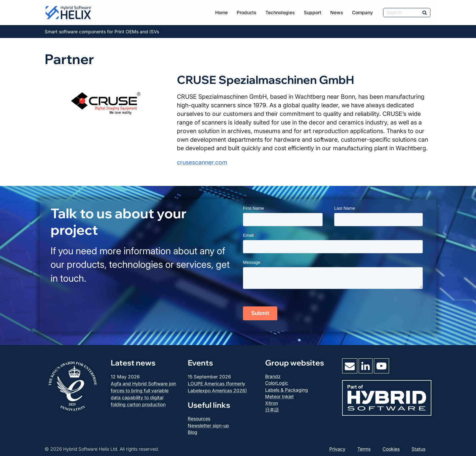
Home (221, 12)
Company (362, 12)
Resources (199, 419)
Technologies (280, 12)
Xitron (272, 403)
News (337, 12)
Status (418, 449)
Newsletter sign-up (208, 425)
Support (313, 12)
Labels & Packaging (287, 390)
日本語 (272, 410)
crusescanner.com (202, 162)
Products (247, 12)
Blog (193, 432)
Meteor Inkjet (279, 396)
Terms (364, 449)
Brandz (273, 376)
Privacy (337, 449)
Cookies (391, 449)
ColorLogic (277, 383)
